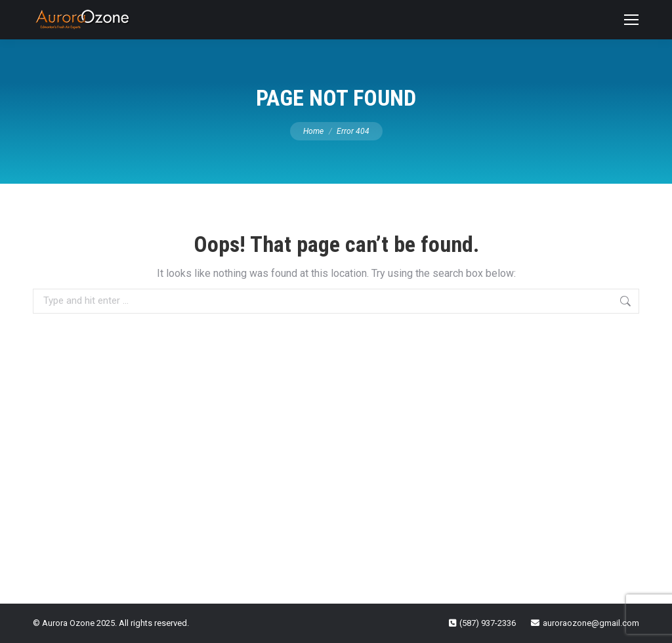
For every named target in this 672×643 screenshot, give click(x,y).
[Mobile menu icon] (631, 20)
